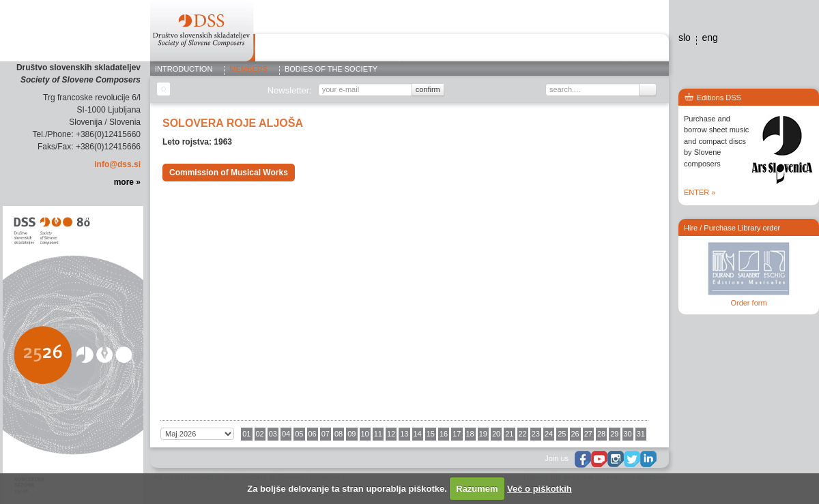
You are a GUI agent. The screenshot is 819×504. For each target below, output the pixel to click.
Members (248, 70)
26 (575, 434)
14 (418, 434)
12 (391, 434)
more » (127, 182)
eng (709, 38)
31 (641, 434)
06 (313, 434)
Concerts (427, 50)
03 (273, 434)
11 (378, 434)
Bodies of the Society (331, 70)
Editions (374, 50)
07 (326, 434)
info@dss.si (117, 164)
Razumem (477, 489)
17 (457, 434)
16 (444, 434)
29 (614, 434)
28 (601, 434)
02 (260, 434)
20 (496, 434)
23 (536, 434)
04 (286, 434)
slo (685, 38)
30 (628, 434)
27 (588, 434)
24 (549, 434)
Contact (643, 50)
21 (509, 434)
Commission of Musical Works (229, 173)
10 (365, 434)
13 (404, 434)
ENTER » (700, 192)
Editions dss (590, 50)
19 (483, 434)
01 (246, 434)
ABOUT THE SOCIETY (302, 50)
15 (431, 434)
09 (351, 434)
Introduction (184, 70)
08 (339, 434)
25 (562, 434)
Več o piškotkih (540, 489)
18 (470, 434)
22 (523, 434)
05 (299, 434)
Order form (748, 303)
